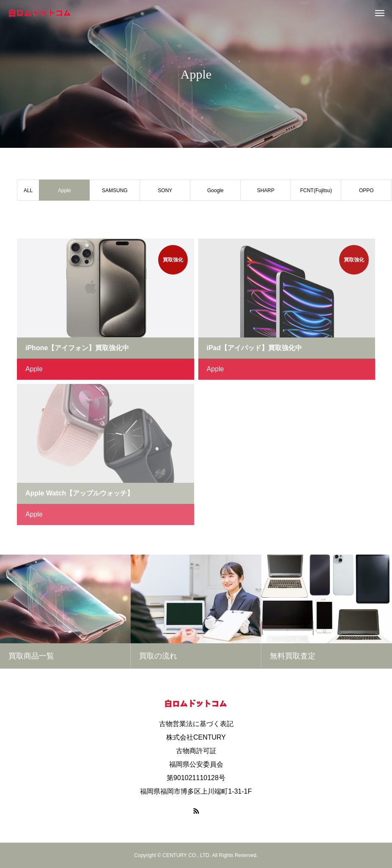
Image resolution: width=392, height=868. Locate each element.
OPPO (366, 190)
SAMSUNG (115, 190)
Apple (34, 369)
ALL (28, 190)
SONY (165, 190)
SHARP (266, 190)
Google (215, 190)
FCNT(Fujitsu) (316, 190)
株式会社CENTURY (196, 737)
